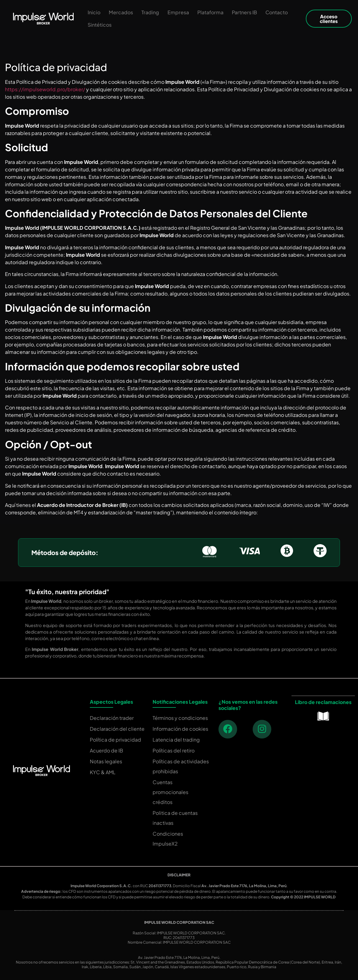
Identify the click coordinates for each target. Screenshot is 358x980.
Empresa (178, 12)
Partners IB (244, 12)
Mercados (121, 12)
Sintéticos (100, 25)
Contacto (277, 12)
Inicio (94, 12)
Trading (150, 12)
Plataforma (210, 12)
